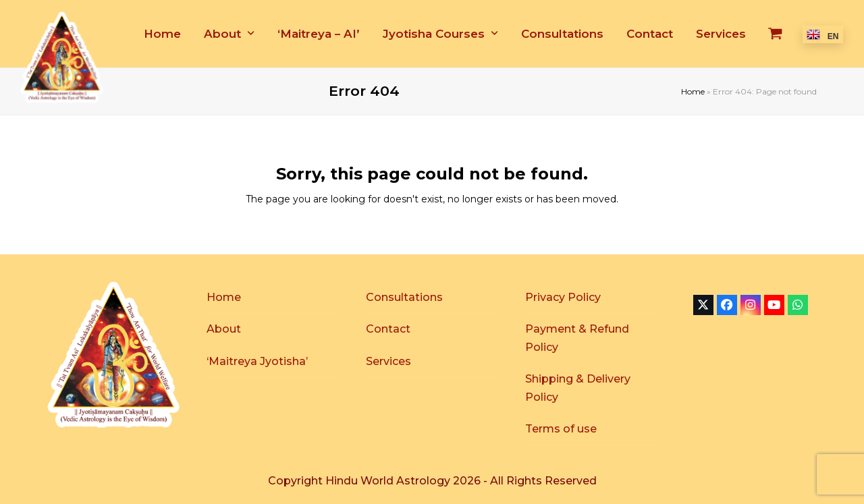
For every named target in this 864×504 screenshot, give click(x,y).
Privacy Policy (563, 297)
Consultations (404, 297)
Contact (388, 329)
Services (388, 361)
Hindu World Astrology (389, 481)
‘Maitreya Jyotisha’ (257, 361)
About (224, 329)
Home (693, 91)
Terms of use (561, 429)
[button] (775, 34)
